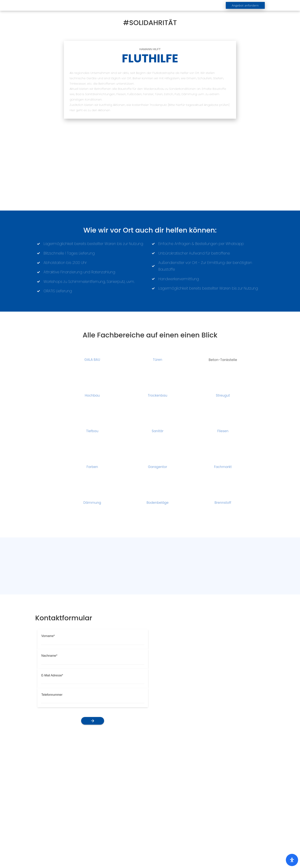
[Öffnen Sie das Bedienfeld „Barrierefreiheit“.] (292, 860)
